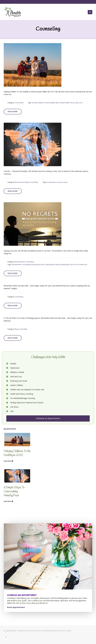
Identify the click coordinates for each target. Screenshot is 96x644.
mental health (64, 103)
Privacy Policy (37, 631)
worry (65, 182)
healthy (52, 103)
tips (77, 103)
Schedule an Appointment (48, 418)
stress (73, 103)
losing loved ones (38, 265)
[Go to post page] (17, 440)
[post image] (33, 65)
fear (54, 182)
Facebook (6, 637)
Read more (13, 111)
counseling (26, 265)
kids (57, 103)
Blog (27, 182)
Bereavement (20, 182)
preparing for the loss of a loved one (74, 265)
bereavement (17, 265)
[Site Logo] (13, 12)
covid (47, 103)
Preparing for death (52, 265)
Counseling (19, 103)
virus (81, 103)
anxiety (35, 103)
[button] (90, 12)
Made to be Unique (64, 631)
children (41, 103)
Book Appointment (16, 607)
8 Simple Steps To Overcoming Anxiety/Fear (14, 492)
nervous (60, 182)
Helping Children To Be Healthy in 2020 (17, 453)
